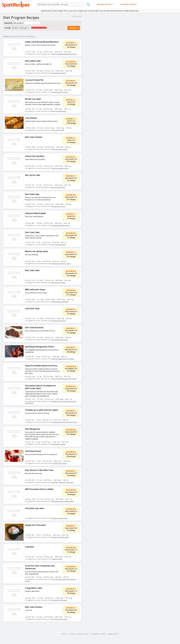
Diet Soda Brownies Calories (60, 340)
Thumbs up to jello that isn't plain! (42, 410)
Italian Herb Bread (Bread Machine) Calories (64, 54)
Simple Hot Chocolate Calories (60, 537)
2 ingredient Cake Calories (59, 600)
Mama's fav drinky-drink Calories (61, 264)
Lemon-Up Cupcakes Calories (60, 168)
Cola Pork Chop (32, 308)
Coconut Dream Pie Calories (60, 92)
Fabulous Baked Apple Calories (60, 225)
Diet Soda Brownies (34, 327)
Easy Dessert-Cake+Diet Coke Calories (62, 482)
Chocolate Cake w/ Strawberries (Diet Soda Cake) (40, 387)
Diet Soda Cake (32, 194)
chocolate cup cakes (35, 508)
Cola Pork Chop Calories (59, 321)
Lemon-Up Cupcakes (35, 156)
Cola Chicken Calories (58, 130)
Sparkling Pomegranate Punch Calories (63, 359)
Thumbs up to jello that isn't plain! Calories (64, 422)
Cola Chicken (31, 118)
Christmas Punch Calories (59, 463)
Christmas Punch (33, 451)
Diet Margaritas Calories (59, 444)
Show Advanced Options (39, 28)
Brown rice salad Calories (59, 111)
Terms (64, 634)
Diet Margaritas (33, 429)
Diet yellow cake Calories (59, 73)
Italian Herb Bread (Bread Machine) (42, 42)
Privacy (72, 634)
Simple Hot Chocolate (35, 525)
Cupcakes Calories (57, 559)
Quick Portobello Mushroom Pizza (41, 366)
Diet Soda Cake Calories (59, 206)
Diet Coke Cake (32, 232)
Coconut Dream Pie (34, 80)
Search (74, 28)
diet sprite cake (33, 175)
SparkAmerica (113, 634)
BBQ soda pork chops (35, 289)
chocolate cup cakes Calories (60, 518)
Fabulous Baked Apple (36, 213)
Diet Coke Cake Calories (59, 245)
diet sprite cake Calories (58, 187)
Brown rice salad (33, 99)
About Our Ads (83, 634)
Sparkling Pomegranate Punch (40, 347)
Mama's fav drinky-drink (36, 251)
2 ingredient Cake (34, 588)
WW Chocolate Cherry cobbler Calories (63, 501)
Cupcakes (30, 547)
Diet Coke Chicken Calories (60, 149)
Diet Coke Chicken (34, 137)
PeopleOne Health (98, 634)
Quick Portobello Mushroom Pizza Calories (64, 379)
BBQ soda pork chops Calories (60, 302)
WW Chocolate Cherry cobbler (39, 489)
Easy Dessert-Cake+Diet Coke (39, 470)
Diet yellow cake (33, 61)
